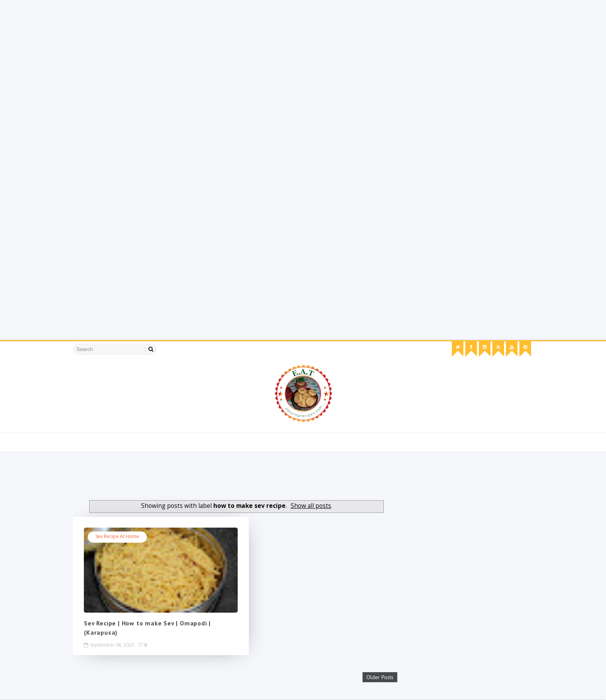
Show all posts (307, 506)
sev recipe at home (126, 537)
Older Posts (364, 678)
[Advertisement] (232, 54)
